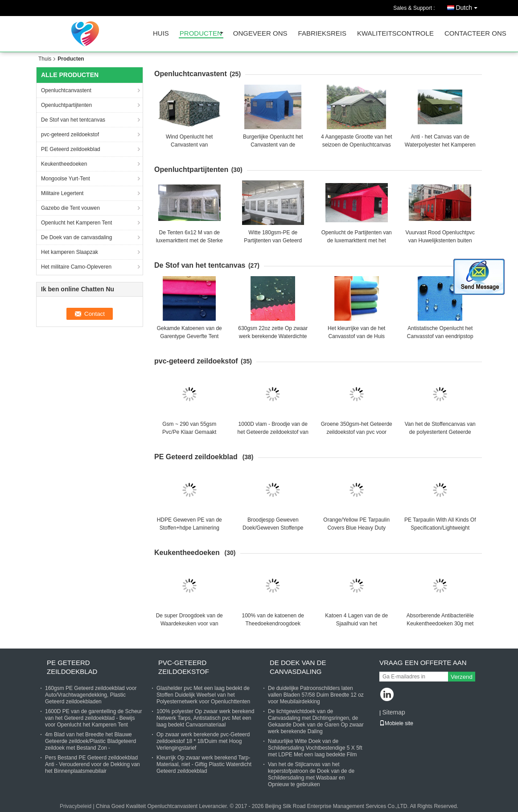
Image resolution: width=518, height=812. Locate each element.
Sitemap (393, 712)
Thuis (45, 59)
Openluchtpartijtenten (66, 105)
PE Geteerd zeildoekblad (71, 149)
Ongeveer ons (260, 34)
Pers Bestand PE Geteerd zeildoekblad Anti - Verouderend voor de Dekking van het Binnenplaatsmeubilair (92, 764)
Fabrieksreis (322, 34)
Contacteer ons (475, 34)
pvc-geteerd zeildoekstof (70, 135)
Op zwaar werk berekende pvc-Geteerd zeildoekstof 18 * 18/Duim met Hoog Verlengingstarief (203, 741)
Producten (201, 34)
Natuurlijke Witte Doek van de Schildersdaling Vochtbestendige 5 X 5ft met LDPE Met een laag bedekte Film (315, 748)
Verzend (462, 677)
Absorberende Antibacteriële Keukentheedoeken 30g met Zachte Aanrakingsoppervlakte (440, 624)
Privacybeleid (76, 806)
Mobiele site (396, 723)
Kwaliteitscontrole (395, 34)
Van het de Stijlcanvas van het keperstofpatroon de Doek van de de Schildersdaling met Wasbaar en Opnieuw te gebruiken (311, 774)
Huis (161, 34)
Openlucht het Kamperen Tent (77, 223)
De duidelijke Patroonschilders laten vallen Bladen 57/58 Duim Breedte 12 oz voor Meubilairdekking (316, 695)
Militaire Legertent (62, 193)
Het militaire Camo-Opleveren (77, 267)
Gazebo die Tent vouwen (71, 208)
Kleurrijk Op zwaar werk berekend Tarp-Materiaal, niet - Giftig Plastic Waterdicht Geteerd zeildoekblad (204, 764)
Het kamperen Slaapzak (70, 252)
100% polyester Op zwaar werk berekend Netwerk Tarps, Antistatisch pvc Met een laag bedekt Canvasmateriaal (205, 718)
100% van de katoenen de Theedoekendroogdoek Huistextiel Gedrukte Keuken (273, 624)
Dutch (469, 6)
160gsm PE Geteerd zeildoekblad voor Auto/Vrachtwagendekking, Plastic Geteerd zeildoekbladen (91, 695)
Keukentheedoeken (65, 164)
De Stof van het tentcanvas (73, 120)
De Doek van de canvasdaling (76, 237)
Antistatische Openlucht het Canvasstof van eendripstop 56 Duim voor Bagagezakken (440, 336)
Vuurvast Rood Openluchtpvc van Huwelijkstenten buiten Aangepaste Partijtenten (440, 241)
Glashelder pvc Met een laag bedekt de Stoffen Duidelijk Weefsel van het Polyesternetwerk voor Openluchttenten (203, 695)
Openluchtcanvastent (66, 90)
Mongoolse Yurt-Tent (66, 179)
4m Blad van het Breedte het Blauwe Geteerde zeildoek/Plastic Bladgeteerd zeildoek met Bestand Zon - (90, 741)
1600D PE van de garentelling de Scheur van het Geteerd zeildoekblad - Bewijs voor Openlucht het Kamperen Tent (93, 718)
